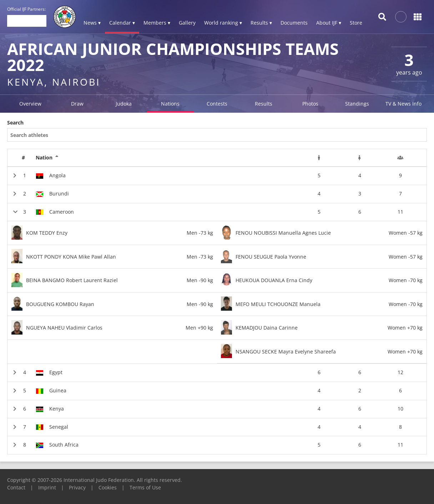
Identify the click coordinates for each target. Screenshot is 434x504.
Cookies (108, 487)
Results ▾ (261, 23)
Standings (357, 104)
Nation (47, 158)
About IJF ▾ (329, 23)
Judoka (124, 104)
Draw (77, 104)
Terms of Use (145, 487)
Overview (30, 104)
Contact (16, 487)
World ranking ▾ (223, 23)
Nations (170, 104)
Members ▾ (157, 23)
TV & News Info (403, 104)
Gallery (187, 23)
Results (264, 104)
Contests (217, 104)
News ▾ (92, 23)
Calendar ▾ (122, 23)
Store (356, 23)
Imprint (47, 487)
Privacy (77, 487)
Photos (310, 104)
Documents (294, 23)
